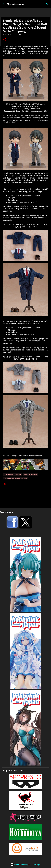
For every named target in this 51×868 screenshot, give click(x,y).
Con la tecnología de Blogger (26, 864)
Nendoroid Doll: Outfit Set (16, 478)
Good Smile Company (12, 474)
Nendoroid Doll (30, 474)
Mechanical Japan (15, 4)
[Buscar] (47, 4)
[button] (5, 40)
